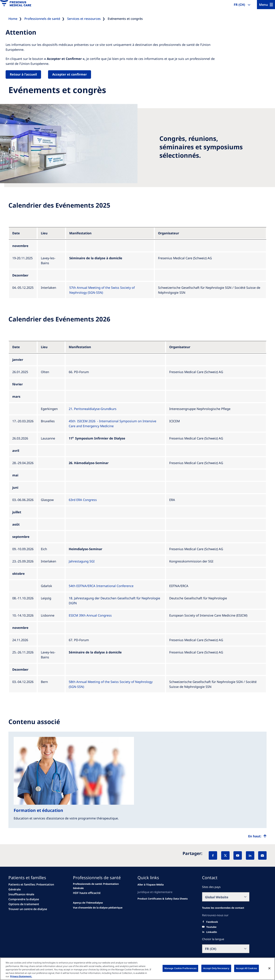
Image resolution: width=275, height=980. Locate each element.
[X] (225, 855)
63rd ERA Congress (83, 500)
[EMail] (262, 855)
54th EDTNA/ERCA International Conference (101, 586)
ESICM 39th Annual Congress (90, 615)
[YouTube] (238, 855)
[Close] (269, 968)
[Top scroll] (257, 836)
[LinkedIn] (250, 855)
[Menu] (266, 5)
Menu (264, 5)
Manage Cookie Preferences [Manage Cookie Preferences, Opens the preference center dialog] (180, 968)
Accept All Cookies (247, 968)
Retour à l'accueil (23, 74)
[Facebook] (213, 855)
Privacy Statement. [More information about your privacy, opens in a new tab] (21, 976)
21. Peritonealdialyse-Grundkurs (93, 409)
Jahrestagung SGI (82, 561)
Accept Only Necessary (216, 968)
